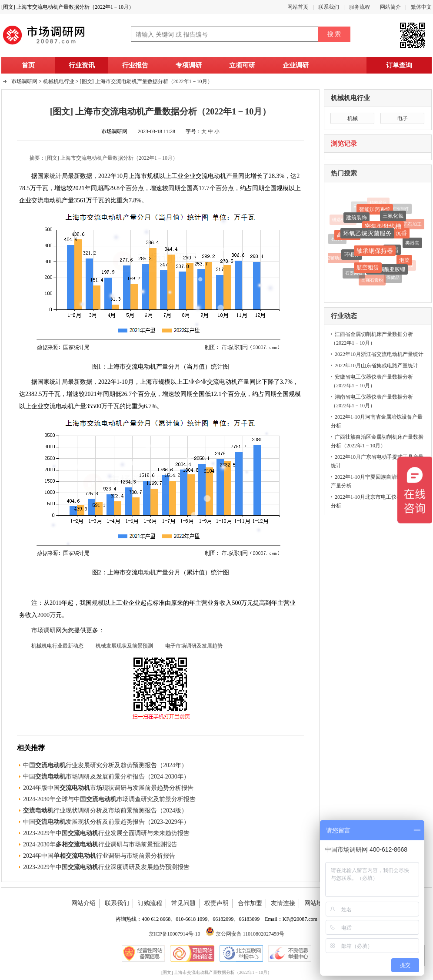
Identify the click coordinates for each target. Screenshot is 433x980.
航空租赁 (367, 269)
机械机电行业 (350, 98)
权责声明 (216, 903)
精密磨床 (378, 203)
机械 (353, 118)
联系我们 (329, 7)
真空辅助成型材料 (339, 259)
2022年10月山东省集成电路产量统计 (376, 366)
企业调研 (296, 65)
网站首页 (298, 7)
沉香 (401, 235)
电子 (403, 118)
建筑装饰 (356, 219)
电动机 (147, 572)
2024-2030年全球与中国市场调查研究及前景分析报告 (109, 799)
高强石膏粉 (372, 281)
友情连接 (283, 903)
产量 (232, 176)
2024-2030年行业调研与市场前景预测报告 (100, 844)
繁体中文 (421, 7)
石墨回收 (354, 274)
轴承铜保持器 (375, 253)
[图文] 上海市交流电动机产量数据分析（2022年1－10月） (146, 81)
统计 (56, 176)
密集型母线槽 (383, 228)
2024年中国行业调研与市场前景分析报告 (99, 856)
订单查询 (399, 65)
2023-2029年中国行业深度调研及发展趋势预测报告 (106, 867)
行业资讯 (82, 65)
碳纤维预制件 (396, 209)
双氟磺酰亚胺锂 (387, 271)
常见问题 (183, 903)
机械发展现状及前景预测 (124, 646)
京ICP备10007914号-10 (175, 934)
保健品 (393, 278)
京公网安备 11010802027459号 (245, 934)
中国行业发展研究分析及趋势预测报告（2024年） (105, 765)
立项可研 (242, 65)
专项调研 (189, 65)
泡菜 (404, 262)
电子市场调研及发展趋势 (194, 646)
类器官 (412, 244)
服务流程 (360, 7)
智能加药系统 (375, 211)
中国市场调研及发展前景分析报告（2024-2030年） (106, 777)
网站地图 (316, 903)
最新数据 (80, 382)
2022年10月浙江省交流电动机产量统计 (379, 354)
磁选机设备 (343, 220)
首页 (28, 65)
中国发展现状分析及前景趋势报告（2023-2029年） (106, 822)
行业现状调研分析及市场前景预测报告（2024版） (105, 811)
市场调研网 (24, 81)
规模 (98, 603)
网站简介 (390, 7)
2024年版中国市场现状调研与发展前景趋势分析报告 (108, 788)
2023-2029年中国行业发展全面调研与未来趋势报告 (106, 833)
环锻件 (352, 256)
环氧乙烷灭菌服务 (367, 235)
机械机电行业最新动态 (57, 646)
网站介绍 (83, 903)
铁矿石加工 (410, 225)
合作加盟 (250, 903)
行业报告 (135, 65)
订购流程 (150, 903)
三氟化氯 (393, 218)
